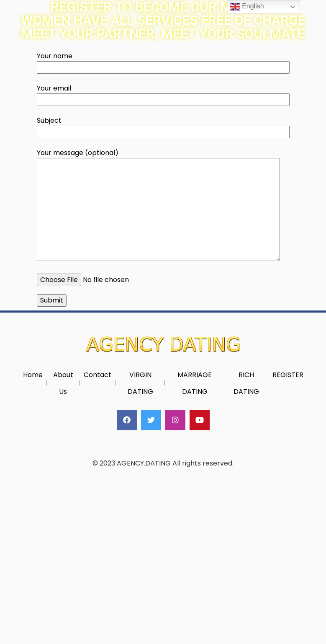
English (247, 7)
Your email (163, 94)
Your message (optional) (158, 206)
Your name (163, 62)
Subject (163, 126)
